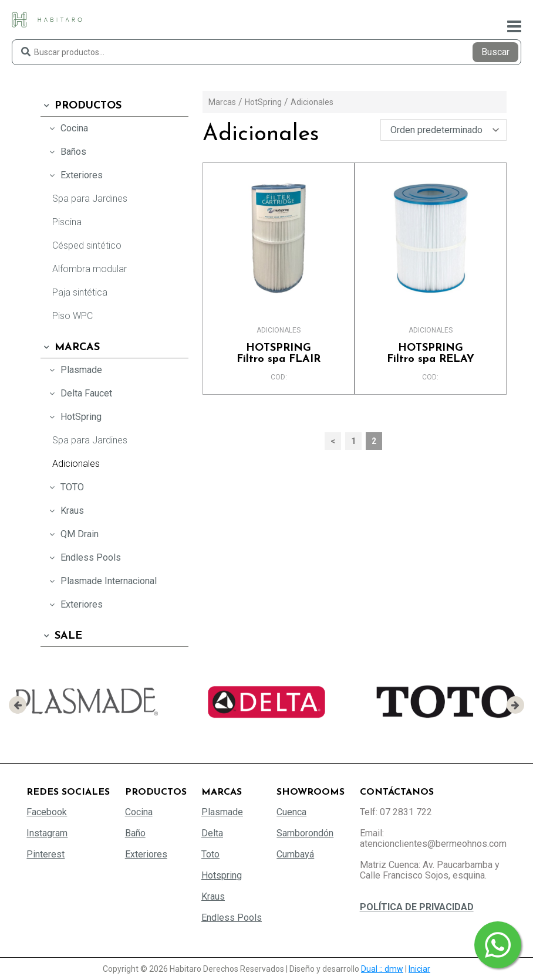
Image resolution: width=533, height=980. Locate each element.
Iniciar (419, 969)
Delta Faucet (79, 393)
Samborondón (305, 833)
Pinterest (45, 854)
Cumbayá (295, 854)
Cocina (67, 128)
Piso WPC (72, 316)
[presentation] (18, 705)
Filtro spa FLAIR (279, 354)
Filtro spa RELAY (431, 354)
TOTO (65, 487)
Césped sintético (87, 245)
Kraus (65, 511)
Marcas (70, 347)
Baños (66, 152)
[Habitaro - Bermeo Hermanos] (47, 19)
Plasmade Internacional (102, 581)
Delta (212, 833)
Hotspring (222, 875)
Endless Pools (84, 557)
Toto (210, 854)
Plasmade (74, 370)
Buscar (495, 52)
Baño (135, 833)
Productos (81, 106)
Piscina (67, 222)
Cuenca (291, 812)
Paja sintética (80, 292)
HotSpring (74, 417)
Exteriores (75, 175)
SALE (61, 636)
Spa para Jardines (90, 199)
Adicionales (76, 464)
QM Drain (72, 534)
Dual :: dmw (382, 969)
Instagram (47, 833)
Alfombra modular (90, 269)
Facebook (47, 812)
